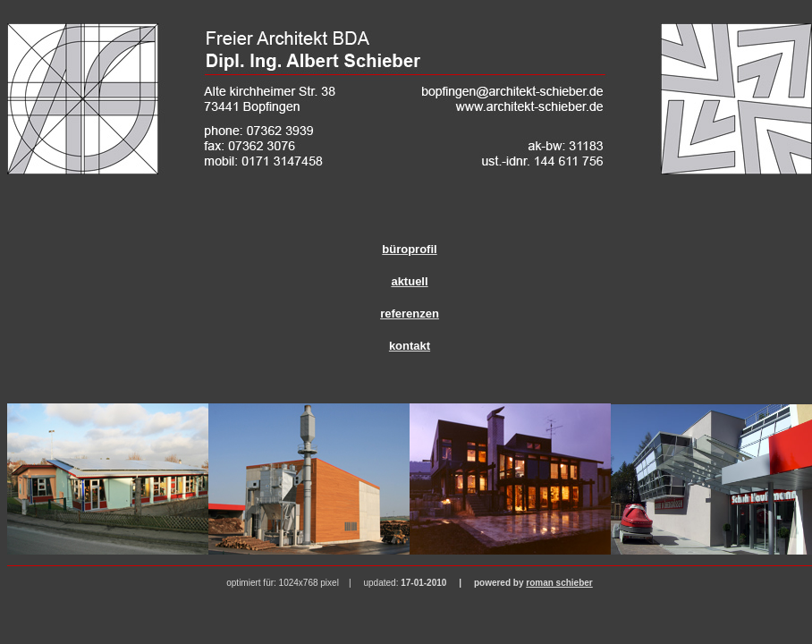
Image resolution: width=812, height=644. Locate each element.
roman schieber (559, 583)
